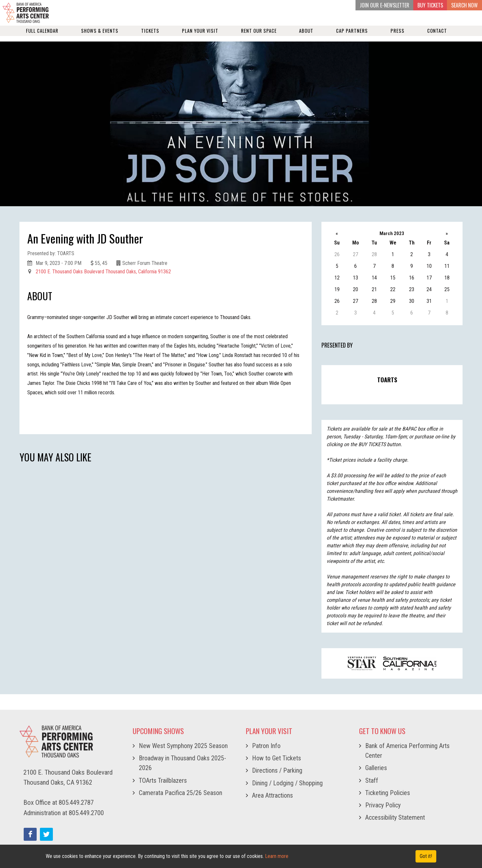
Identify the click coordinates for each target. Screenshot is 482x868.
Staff (372, 780)
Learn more (277, 856)
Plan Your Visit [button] (200, 36)
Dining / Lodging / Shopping (287, 783)
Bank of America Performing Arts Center (407, 751)
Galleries (376, 768)
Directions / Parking (277, 770)
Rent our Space (259, 36)
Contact (437, 36)
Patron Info (266, 746)
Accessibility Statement (395, 817)
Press (398, 36)
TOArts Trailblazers (163, 780)
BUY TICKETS (430, 5)
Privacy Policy (383, 805)
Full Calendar (42, 36)
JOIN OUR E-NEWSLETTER (385, 5)
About (306, 36)
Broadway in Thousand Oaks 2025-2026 (182, 763)
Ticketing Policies (388, 793)
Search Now (464, 5)
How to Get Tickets (277, 758)
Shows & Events (100, 36)
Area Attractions (272, 795)
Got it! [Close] (426, 856)
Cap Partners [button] (352, 36)
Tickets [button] (150, 36)
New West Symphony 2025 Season (183, 746)
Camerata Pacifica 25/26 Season (181, 793)
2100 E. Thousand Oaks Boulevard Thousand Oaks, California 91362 (103, 272)
